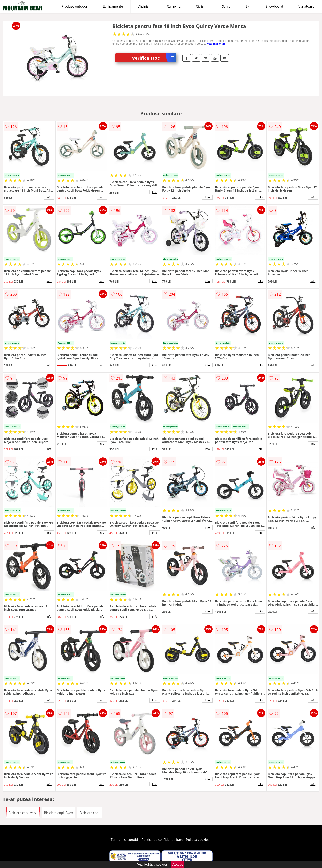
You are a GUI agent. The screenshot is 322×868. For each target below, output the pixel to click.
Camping (174, 6)
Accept (178, 864)
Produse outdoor (74, 6)
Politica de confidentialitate (162, 840)
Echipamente (113, 6)
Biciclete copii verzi (23, 813)
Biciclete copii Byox (58, 813)
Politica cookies (198, 840)
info (49, 197)
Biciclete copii (90, 813)
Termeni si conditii (125, 840)
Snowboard (274, 6)
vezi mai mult (216, 44)
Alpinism (145, 6)
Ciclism (201, 6)
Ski (248, 6)
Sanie (226, 6)
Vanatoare (306, 6)
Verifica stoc (154, 58)
